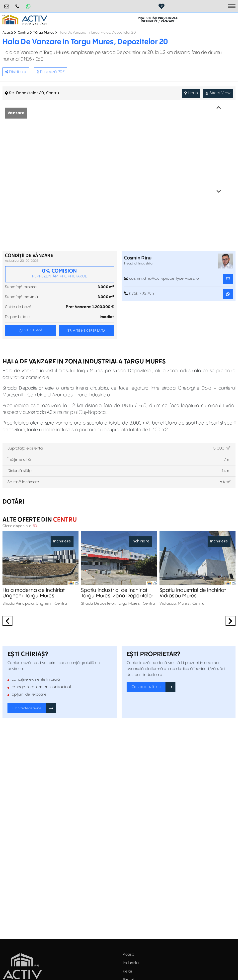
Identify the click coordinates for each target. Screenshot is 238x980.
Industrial (131, 963)
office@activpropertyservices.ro (7, 4)
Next (219, 192)
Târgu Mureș (44, 33)
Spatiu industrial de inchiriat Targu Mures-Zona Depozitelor (117, 593)
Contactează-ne (27, 708)
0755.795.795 (17, 4)
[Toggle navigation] (232, 6)
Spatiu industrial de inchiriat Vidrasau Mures (193, 593)
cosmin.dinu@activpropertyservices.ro (162, 278)
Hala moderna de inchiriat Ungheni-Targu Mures (34, 593)
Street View (218, 93)
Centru (23, 33)
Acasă (8, 33)
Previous (219, 108)
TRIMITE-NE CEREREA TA (86, 331)
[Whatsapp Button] (28, 6)
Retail (128, 971)
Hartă (191, 93)
